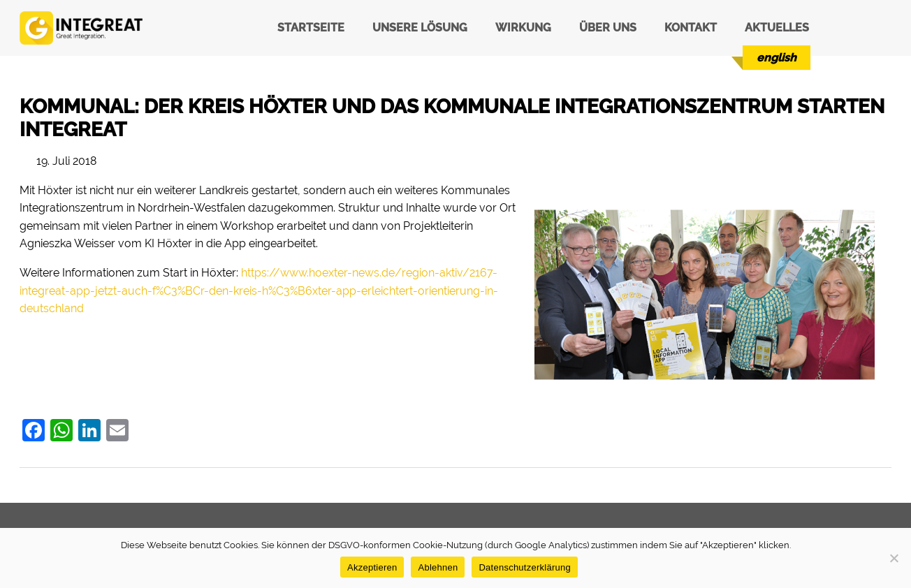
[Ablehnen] (894, 558)
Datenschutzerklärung (524, 567)
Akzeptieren (372, 567)
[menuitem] (777, 58)
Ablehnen (438, 567)
